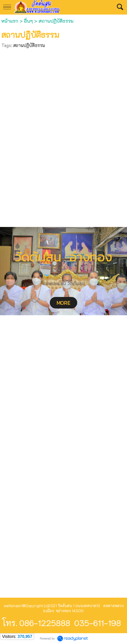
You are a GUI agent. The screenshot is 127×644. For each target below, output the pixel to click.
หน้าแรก (10, 21)
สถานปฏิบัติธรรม (29, 45)
